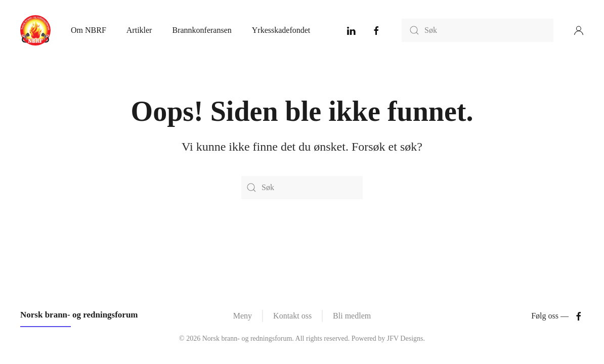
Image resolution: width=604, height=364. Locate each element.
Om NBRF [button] (89, 30)
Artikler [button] (139, 30)
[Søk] (478, 30)
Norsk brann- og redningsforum (79, 315)
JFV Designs (405, 338)
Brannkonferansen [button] (202, 30)
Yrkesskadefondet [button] (281, 30)
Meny (243, 316)
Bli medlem (352, 316)
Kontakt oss (292, 316)
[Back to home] (35, 30)
